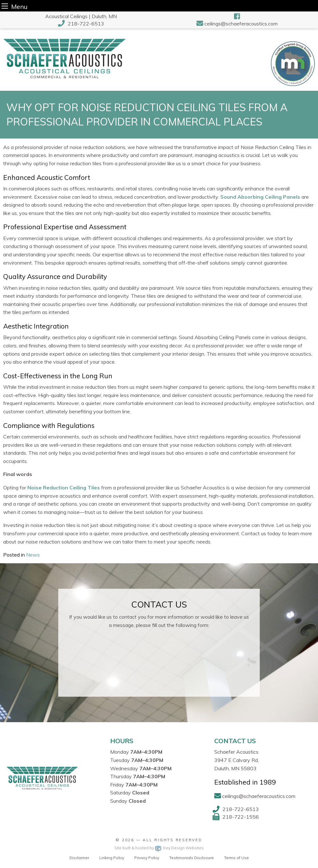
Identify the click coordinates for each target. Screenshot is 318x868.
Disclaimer (79, 858)
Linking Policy (112, 858)
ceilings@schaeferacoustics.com (241, 24)
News (33, 555)
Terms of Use (237, 858)
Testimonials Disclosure (192, 858)
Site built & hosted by (159, 848)
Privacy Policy (147, 858)
